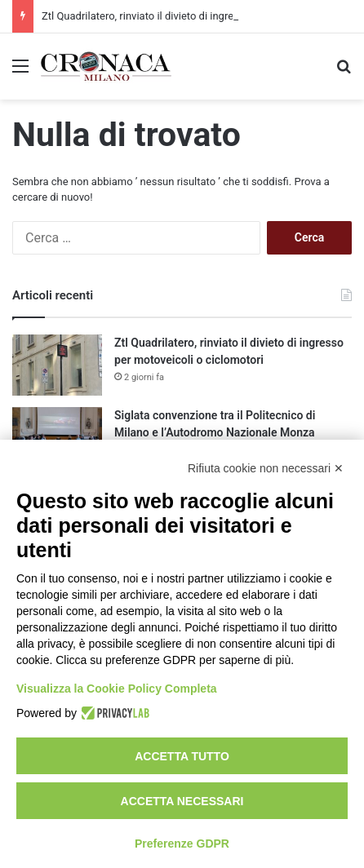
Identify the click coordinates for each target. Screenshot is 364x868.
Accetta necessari (182, 801)
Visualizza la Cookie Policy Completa (117, 689)
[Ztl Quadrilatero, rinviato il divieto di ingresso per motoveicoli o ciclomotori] (57, 365)
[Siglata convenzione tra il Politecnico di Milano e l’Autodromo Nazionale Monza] (57, 438)
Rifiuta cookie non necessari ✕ (266, 468)
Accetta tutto (182, 756)
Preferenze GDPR (182, 844)
